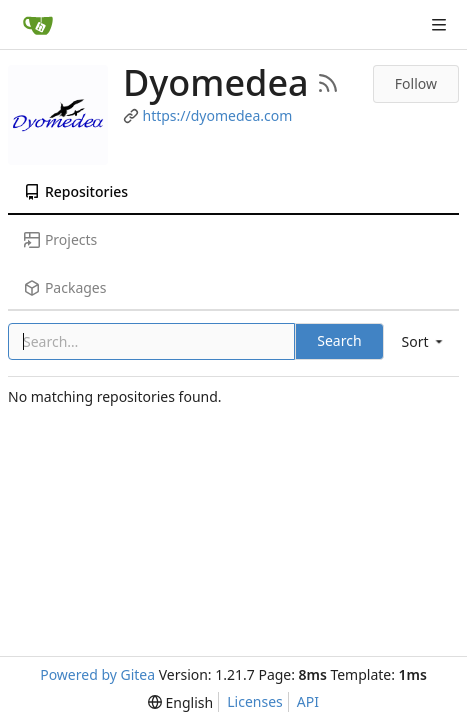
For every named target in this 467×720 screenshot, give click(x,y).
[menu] (424, 341)
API (308, 701)
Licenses (255, 701)
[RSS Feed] (328, 83)
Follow (416, 83)
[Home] (38, 25)
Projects (60, 239)
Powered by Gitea (97, 674)
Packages (65, 287)
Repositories (76, 191)
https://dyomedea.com (218, 115)
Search (339, 340)
